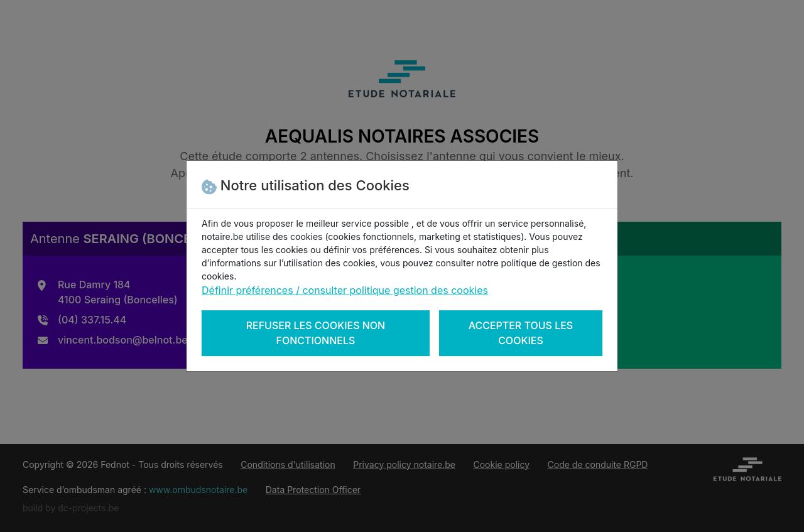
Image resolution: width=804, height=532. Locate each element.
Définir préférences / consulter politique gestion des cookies (345, 290)
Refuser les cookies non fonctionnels (316, 333)
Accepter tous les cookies (521, 333)
